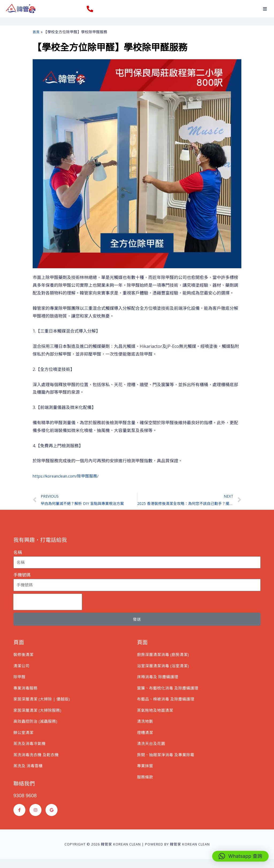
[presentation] (48, 603)
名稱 (18, 554)
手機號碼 (22, 576)
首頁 (36, 32)
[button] (265, 9)
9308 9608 (26, 804)
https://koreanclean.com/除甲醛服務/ (69, 476)
